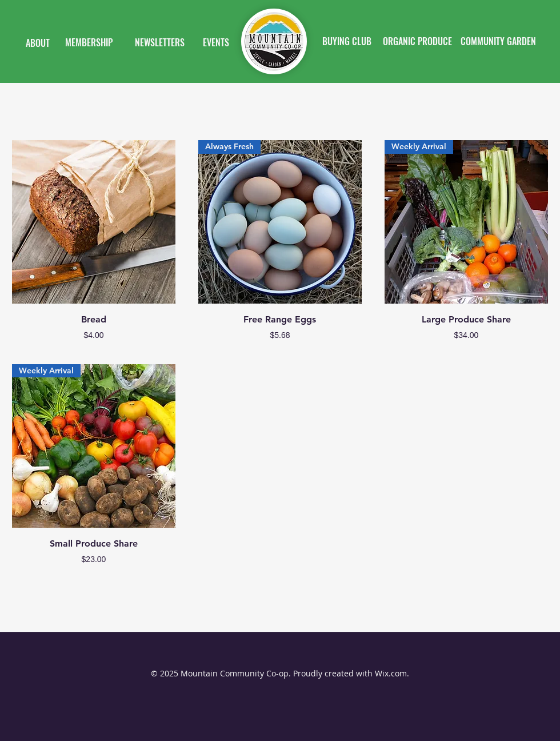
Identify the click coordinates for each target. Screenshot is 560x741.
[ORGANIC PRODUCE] (417, 41)
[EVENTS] (216, 43)
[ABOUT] (37, 43)
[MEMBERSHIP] (89, 43)
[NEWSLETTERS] (159, 43)
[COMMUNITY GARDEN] (498, 41)
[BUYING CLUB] (347, 41)
